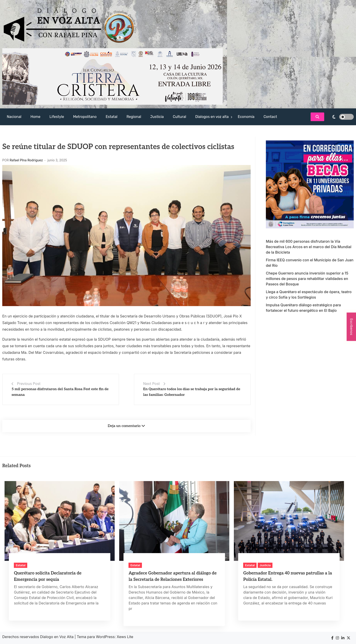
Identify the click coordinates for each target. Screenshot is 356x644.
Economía (246, 117)
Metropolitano (85, 117)
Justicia (157, 117)
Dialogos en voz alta (212, 117)
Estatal (111, 117)
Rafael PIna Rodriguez (26, 160)
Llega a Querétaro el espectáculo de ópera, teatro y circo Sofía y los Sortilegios (309, 295)
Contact (270, 117)
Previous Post (29, 384)
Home (35, 117)
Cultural (179, 117)
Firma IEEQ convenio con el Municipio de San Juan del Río (310, 263)
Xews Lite (125, 637)
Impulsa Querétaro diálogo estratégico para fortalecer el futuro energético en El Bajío (303, 308)
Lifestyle (57, 117)
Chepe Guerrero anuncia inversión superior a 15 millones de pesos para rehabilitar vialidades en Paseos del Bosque (307, 279)
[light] (340, 117)
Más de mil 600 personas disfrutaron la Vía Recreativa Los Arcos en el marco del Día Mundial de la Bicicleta (309, 247)
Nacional (14, 117)
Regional (134, 117)
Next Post (152, 384)
